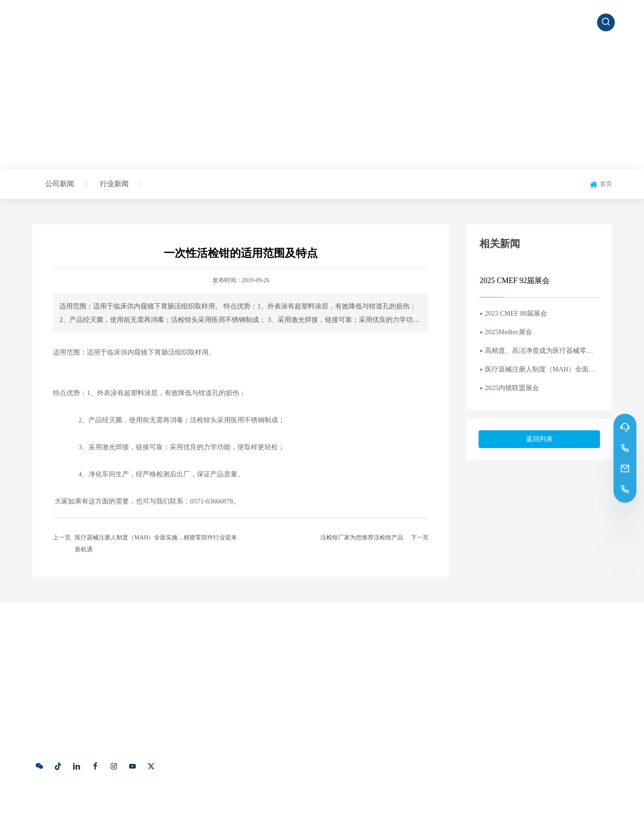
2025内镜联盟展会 (512, 388)
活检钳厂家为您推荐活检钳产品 (362, 538)
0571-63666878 (504, 674)
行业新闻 (114, 184)
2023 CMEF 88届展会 (516, 313)
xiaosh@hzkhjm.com (514, 718)
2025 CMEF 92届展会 (515, 281)
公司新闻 (60, 184)
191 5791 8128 (502, 686)
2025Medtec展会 (509, 332)
